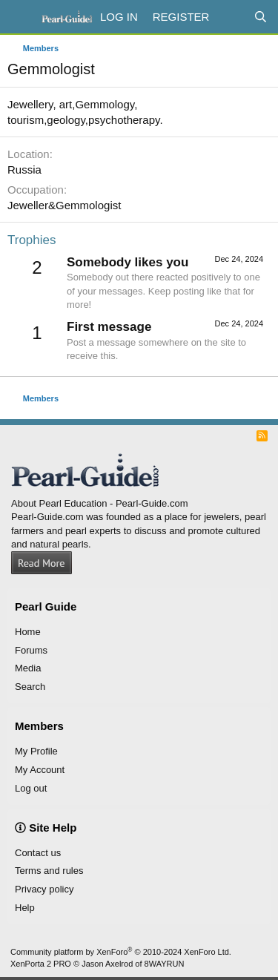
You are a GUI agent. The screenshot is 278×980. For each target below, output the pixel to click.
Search (30, 687)
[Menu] (20, 17)
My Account (40, 770)
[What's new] (231, 17)
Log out (31, 788)
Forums (31, 650)
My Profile (36, 751)
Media (28, 668)
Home (28, 632)
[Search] (261, 17)
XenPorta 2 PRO (41, 964)
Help (25, 908)
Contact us (38, 853)
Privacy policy (44, 889)
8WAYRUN (165, 964)
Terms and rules (49, 871)
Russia (24, 170)
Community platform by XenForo (121, 952)
